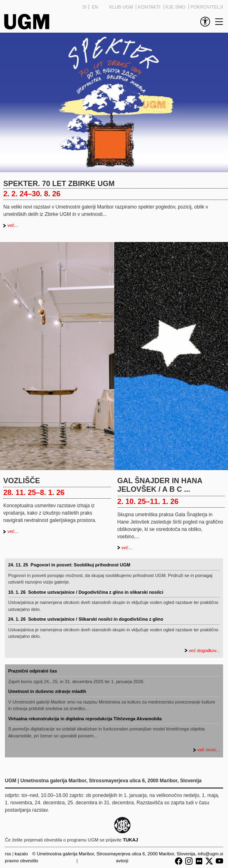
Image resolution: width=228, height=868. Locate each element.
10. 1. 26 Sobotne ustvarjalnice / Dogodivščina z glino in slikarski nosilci (86, 592)
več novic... (209, 750)
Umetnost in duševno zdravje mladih (47, 691)
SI (85, 7)
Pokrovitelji (207, 7)
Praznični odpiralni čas (33, 671)
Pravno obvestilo (21, 861)
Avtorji (122, 861)
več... (13, 225)
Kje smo (176, 7)
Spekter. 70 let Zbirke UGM (59, 184)
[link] (204, 22)
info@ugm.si (210, 854)
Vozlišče (22, 481)
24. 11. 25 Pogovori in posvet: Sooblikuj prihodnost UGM (69, 565)
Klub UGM (122, 7)
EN (95, 7)
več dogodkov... (204, 650)
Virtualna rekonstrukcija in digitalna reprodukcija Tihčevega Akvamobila (85, 719)
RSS (8, 854)
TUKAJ (130, 840)
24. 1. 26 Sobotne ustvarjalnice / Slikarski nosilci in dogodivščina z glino (86, 619)
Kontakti (150, 7)
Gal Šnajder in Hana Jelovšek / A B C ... (160, 485)
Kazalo (21, 854)
